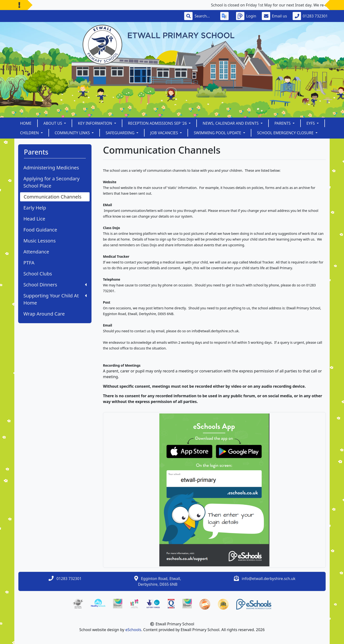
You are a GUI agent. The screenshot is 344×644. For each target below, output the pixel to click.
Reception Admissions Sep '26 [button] (158, 123)
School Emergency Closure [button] (286, 133)
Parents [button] (283, 123)
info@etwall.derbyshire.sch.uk (269, 579)
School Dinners (55, 285)
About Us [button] (53, 123)
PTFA (29, 263)
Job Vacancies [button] (165, 133)
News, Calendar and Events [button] (231, 123)
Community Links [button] (73, 133)
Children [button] (30, 133)
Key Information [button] (95, 123)
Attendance (36, 252)
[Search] (204, 16)
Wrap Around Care (44, 314)
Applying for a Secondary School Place (51, 182)
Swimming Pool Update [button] (218, 133)
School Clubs (38, 274)
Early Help (35, 208)
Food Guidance (40, 230)
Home (26, 123)
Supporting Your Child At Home (55, 299)
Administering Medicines (51, 168)
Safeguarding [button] (121, 133)
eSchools (133, 630)
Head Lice (34, 219)
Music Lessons (40, 241)
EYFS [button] (311, 123)
